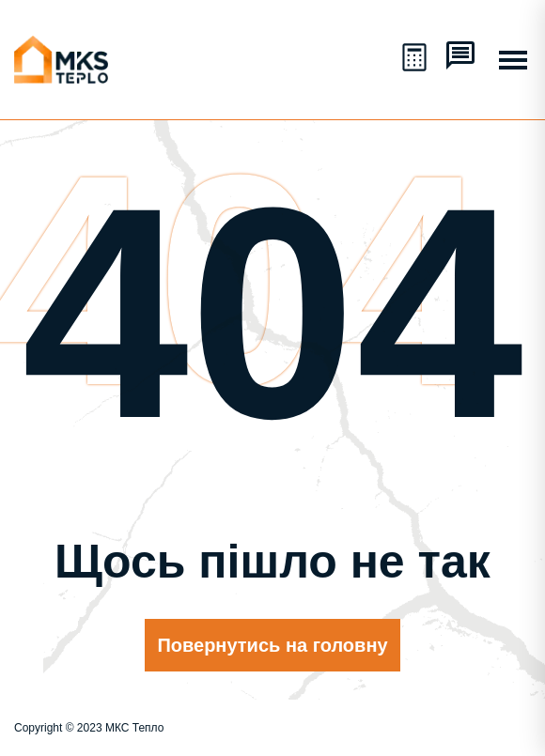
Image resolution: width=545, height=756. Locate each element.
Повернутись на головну (272, 645)
